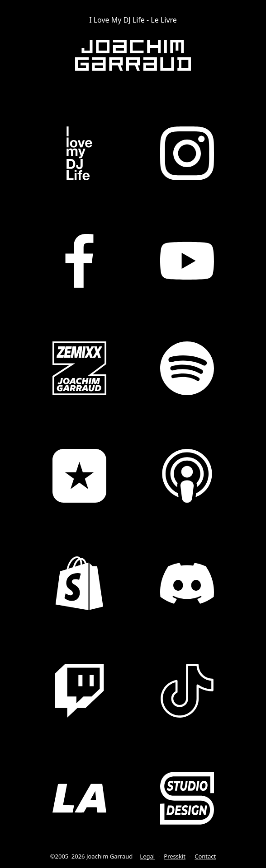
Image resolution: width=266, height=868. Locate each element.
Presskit (175, 856)
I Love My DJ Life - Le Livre (133, 20)
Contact (205, 856)
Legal (147, 856)
